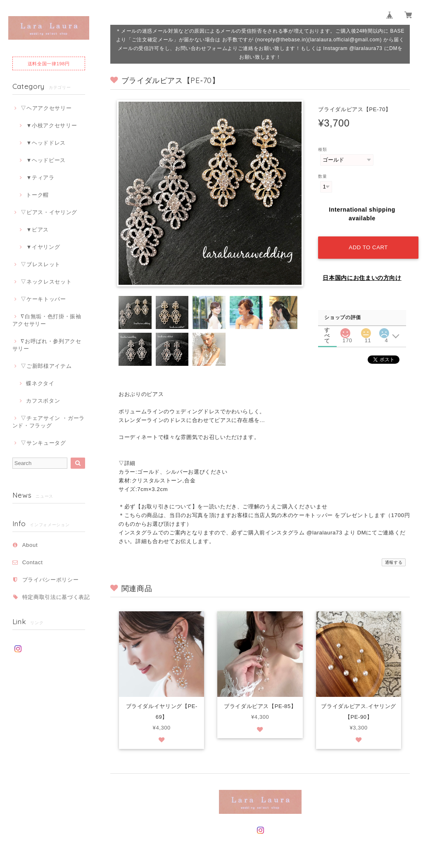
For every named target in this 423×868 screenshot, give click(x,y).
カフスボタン (43, 401)
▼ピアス (37, 230)
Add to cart (368, 247)
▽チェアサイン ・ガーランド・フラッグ (49, 422)
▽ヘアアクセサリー (46, 108)
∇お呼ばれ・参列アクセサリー (47, 345)
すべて (327, 329)
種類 (322, 149)
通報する (394, 562)
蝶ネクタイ (40, 383)
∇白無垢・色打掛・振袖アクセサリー (47, 320)
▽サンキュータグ (43, 443)
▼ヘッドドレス (46, 143)
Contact (33, 562)
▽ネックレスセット (46, 282)
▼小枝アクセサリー (51, 125)
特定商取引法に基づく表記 (56, 597)
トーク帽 (37, 195)
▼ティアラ (40, 178)
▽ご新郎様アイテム (46, 366)
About (30, 545)
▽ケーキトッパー (43, 299)
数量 (322, 176)
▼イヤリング (43, 247)
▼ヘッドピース (46, 160)
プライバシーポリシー (51, 580)
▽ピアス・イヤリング (49, 212)
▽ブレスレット (40, 264)
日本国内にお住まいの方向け (362, 277)
